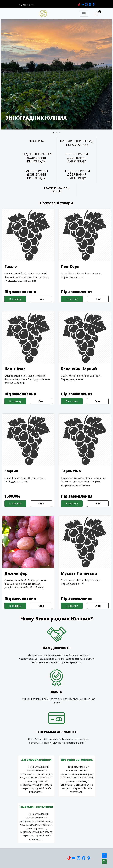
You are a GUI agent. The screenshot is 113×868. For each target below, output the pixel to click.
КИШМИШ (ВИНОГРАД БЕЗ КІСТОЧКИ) (77, 143)
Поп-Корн (70, 266)
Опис (41, 299)
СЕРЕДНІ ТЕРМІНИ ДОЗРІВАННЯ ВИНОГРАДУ (77, 174)
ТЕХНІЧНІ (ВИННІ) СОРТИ (56, 189)
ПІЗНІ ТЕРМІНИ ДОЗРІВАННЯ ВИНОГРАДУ (77, 158)
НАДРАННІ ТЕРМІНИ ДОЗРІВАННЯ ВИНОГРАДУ (36, 158)
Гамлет (12, 266)
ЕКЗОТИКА (36, 141)
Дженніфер (16, 573)
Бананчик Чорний (79, 369)
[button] (53, 132)
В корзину (15, 299)
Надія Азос (15, 369)
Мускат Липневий (79, 573)
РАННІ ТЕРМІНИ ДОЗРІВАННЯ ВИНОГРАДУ (36, 174)
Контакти (27, 5)
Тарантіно (71, 471)
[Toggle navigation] (84, 14)
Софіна (11, 471)
